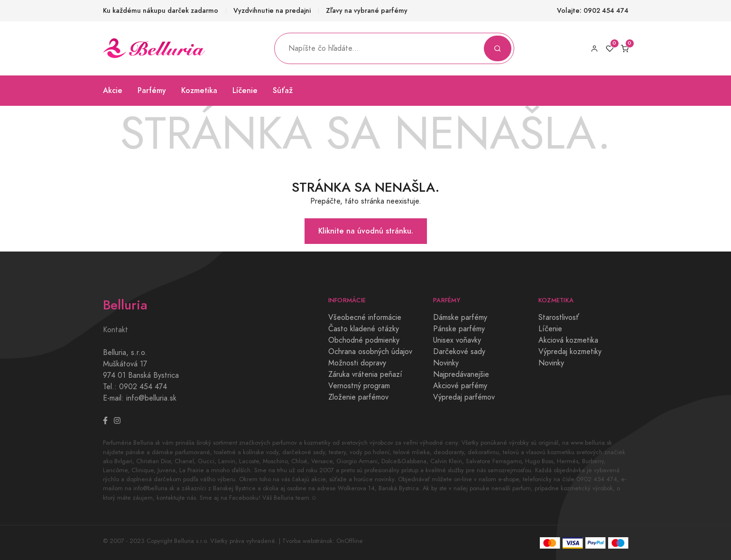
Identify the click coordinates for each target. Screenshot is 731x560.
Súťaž (283, 90)
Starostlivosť (559, 317)
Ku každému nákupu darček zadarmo (161, 11)
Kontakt (116, 330)
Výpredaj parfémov (464, 397)
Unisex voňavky (457, 340)
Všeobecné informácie (365, 317)
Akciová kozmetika (568, 340)
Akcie (113, 90)
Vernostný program (359, 386)
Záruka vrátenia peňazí (365, 374)
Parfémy (152, 90)
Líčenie (245, 90)
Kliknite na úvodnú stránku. (366, 231)
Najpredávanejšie (461, 374)
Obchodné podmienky (364, 340)
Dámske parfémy (460, 317)
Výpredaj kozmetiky (570, 352)
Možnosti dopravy (357, 363)
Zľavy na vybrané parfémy (367, 11)
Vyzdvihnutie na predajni (272, 11)
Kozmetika (199, 90)
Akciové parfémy (460, 386)
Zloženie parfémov (358, 397)
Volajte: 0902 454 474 (593, 11)
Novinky (446, 363)
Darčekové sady (459, 352)
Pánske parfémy (459, 329)
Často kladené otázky (364, 329)
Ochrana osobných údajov (370, 352)
